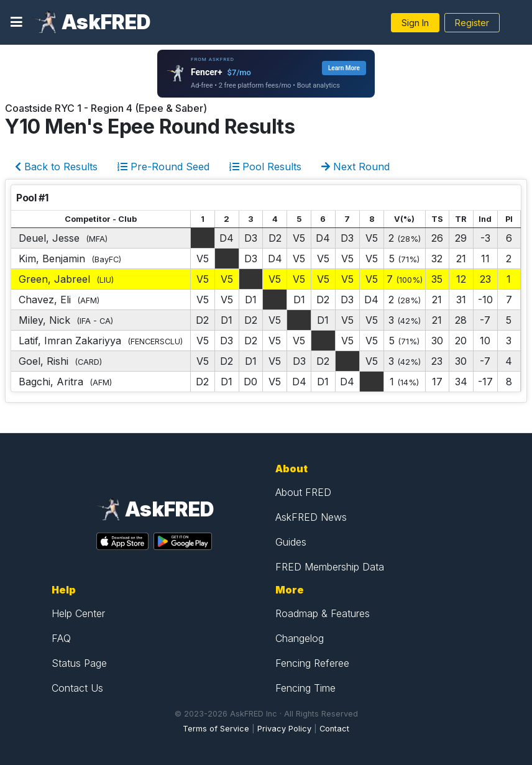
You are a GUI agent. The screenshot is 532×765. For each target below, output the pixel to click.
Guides (291, 542)
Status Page (79, 663)
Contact (334, 729)
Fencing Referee (312, 663)
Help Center (78, 613)
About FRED (303, 492)
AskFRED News (311, 517)
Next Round (355, 167)
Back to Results (56, 167)
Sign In (415, 23)
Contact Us (77, 688)
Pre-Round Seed (163, 167)
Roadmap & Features (323, 613)
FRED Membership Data (330, 567)
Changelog (300, 638)
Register (472, 23)
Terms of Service (216, 729)
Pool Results (265, 167)
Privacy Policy (284, 729)
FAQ (61, 638)
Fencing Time (305, 688)
